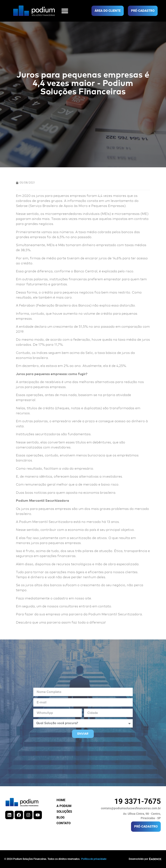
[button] (65, 11)
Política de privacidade (94, 859)
